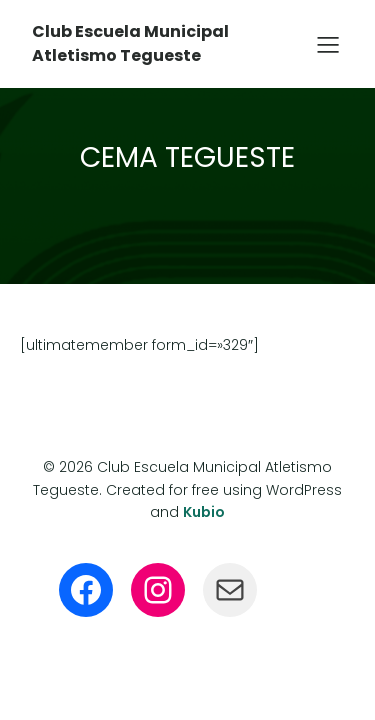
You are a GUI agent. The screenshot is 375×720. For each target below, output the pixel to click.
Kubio (204, 512)
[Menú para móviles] (328, 44)
